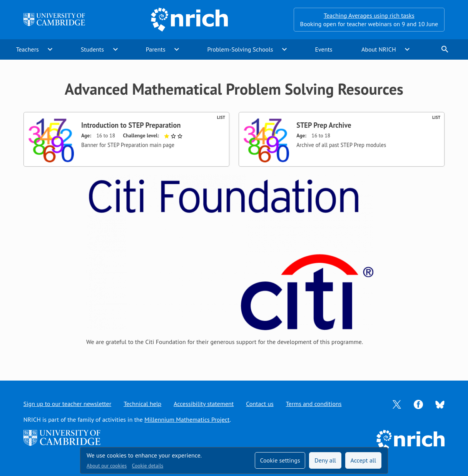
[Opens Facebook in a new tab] (418, 404)
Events (323, 49)
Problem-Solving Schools (240, 49)
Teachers (28, 49)
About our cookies (107, 466)
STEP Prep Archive (324, 125)
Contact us (260, 404)
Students (92, 49)
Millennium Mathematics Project (187, 419)
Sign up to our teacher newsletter (67, 404)
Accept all (364, 460)
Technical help (142, 404)
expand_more (50, 49)
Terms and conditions (314, 404)
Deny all (325, 460)
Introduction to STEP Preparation (131, 125)
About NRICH (379, 49)
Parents (156, 49)
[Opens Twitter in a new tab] (397, 404)
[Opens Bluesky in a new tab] (440, 404)
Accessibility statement (204, 404)
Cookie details (148, 466)
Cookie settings (280, 460)
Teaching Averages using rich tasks (369, 15)
